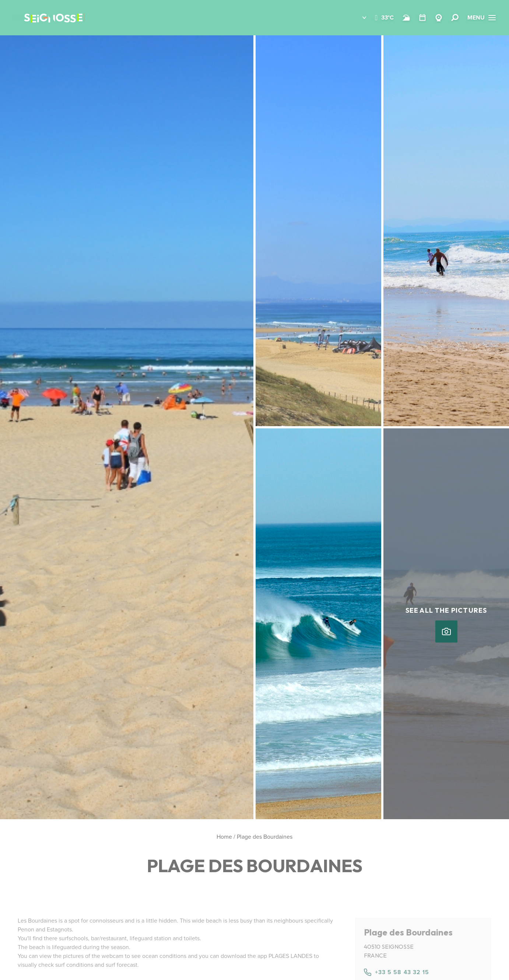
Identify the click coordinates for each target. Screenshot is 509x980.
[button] (359, 18)
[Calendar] (422, 18)
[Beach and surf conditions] (406, 18)
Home (224, 837)
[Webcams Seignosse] (439, 18)
